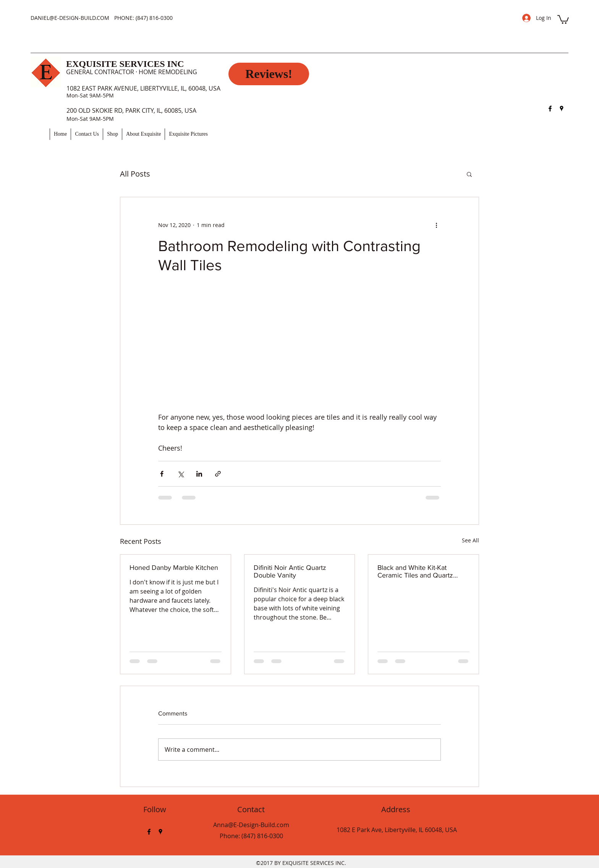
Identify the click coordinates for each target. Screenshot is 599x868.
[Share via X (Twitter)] (181, 474)
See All (470, 540)
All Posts (135, 174)
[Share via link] (218, 474)
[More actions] (436, 225)
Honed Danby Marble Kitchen (174, 568)
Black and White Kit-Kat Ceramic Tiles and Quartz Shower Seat (415, 571)
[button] (563, 19)
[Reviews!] (269, 74)
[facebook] (550, 109)
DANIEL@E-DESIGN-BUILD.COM (70, 18)
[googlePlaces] (562, 109)
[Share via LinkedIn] (199, 474)
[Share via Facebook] (162, 474)
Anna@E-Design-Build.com (251, 825)
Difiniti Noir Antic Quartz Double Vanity (290, 571)
